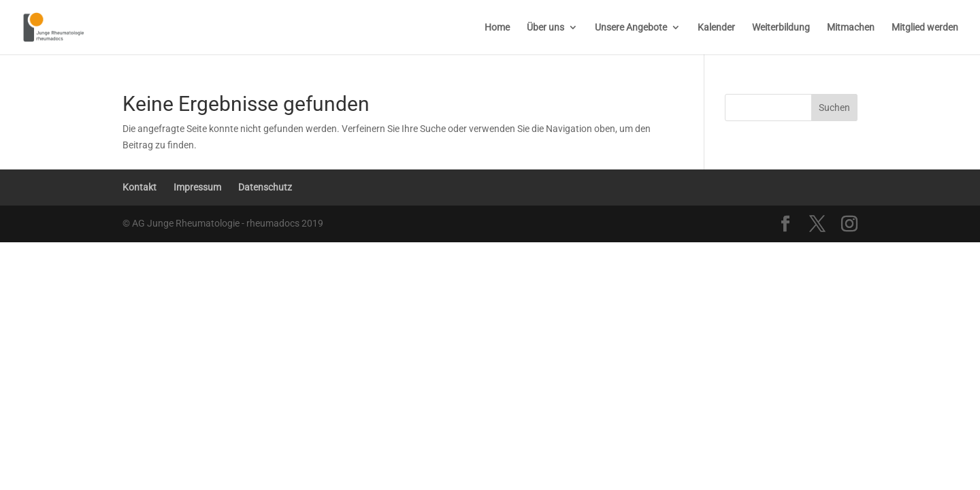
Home (497, 28)
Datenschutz (265, 187)
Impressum (197, 187)
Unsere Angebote (631, 28)
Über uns (545, 28)
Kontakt (140, 187)
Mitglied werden (925, 28)
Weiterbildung (781, 28)
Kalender (716, 28)
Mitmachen (851, 28)
